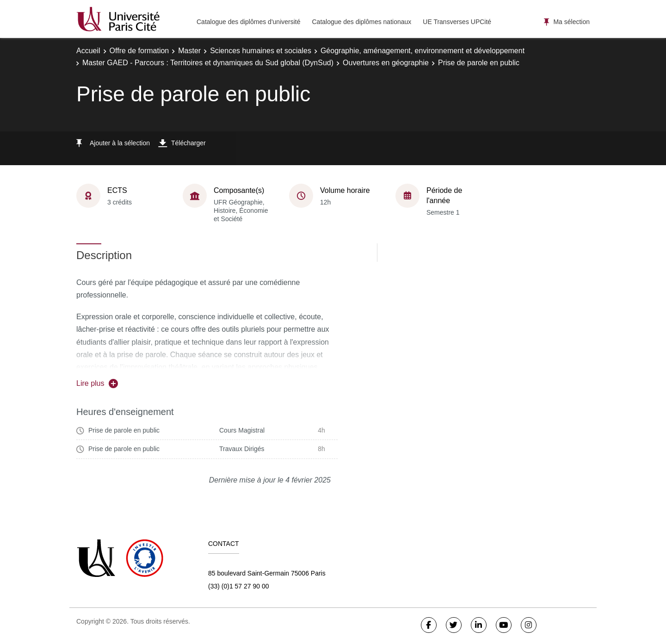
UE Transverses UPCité (457, 22)
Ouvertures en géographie (386, 63)
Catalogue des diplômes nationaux (361, 22)
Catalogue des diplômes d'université (248, 22)
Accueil (88, 51)
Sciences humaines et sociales (261, 51)
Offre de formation (139, 51)
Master (189, 51)
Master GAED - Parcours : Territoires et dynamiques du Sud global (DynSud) (208, 63)
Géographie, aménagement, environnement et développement (422, 51)
